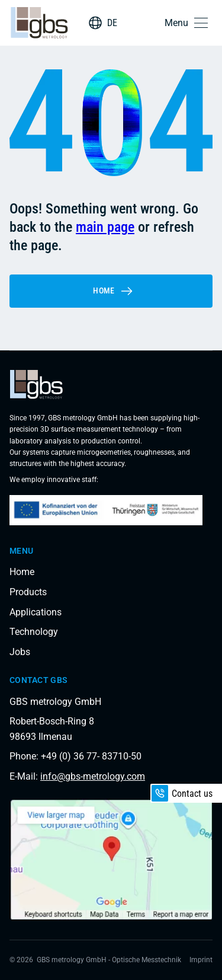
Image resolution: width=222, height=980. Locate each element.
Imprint (201, 960)
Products (28, 592)
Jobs (20, 652)
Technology (34, 632)
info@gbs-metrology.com (93, 776)
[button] (189, 23)
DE (112, 23)
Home (113, 291)
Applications (36, 612)
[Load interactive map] (111, 860)
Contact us (182, 793)
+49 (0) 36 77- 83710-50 (91, 756)
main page (105, 227)
